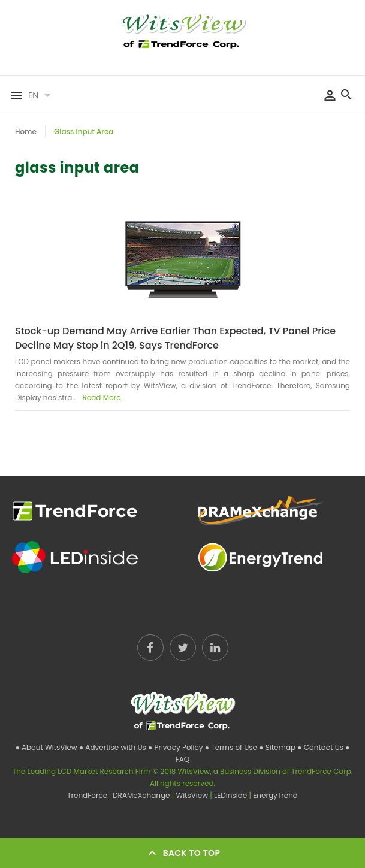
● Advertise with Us (114, 747)
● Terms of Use (232, 747)
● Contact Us (321, 747)
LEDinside (231, 795)
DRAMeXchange (142, 795)
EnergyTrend (275, 795)
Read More (100, 397)
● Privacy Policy (177, 747)
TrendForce (87, 795)
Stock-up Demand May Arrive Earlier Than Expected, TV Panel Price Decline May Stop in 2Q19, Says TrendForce (175, 338)
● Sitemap (278, 747)
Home (26, 131)
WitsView (193, 795)
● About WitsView (47, 747)
